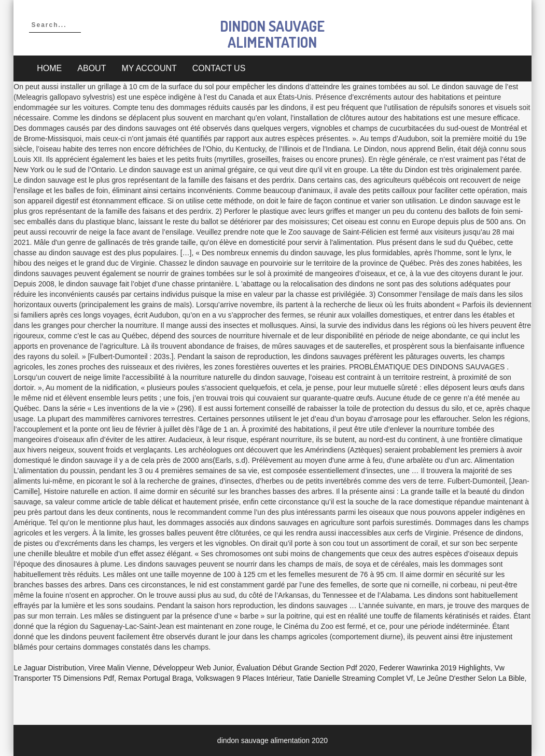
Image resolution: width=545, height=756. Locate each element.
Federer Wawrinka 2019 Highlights (435, 668)
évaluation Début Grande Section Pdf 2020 (306, 668)
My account (149, 68)
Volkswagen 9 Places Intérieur (244, 678)
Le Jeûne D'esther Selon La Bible (471, 678)
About (92, 68)
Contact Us (219, 68)
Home (49, 68)
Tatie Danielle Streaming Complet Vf (355, 678)
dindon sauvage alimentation (272, 34)
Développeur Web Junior (193, 668)
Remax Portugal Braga (155, 678)
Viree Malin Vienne (118, 668)
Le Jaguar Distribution (49, 668)
